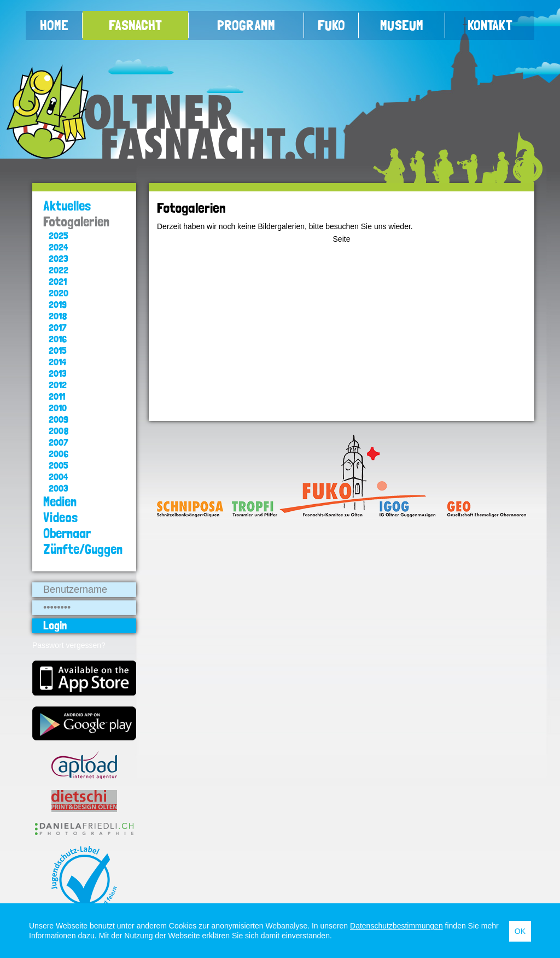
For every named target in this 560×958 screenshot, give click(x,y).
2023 (59, 258)
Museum (402, 25)
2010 (58, 408)
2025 (59, 235)
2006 (59, 454)
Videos (61, 518)
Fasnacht (135, 25)
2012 (58, 385)
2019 (58, 304)
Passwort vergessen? (69, 645)
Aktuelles (67, 206)
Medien (60, 502)
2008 (59, 431)
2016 (58, 339)
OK (520, 931)
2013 (58, 373)
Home (54, 25)
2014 (57, 362)
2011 (57, 396)
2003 (59, 488)
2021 (58, 281)
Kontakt (490, 25)
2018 (58, 316)
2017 (58, 327)
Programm (246, 25)
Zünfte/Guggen (83, 549)
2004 (58, 477)
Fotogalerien (76, 222)
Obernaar (67, 533)
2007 (59, 442)
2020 (59, 293)
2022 (59, 270)
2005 (59, 465)
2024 (58, 247)
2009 (59, 419)
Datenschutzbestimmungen (396, 926)
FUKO (331, 25)
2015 (58, 350)
